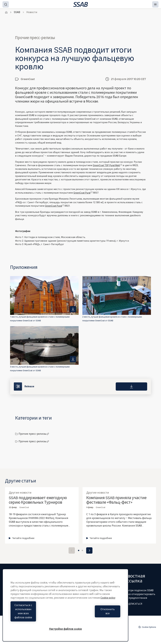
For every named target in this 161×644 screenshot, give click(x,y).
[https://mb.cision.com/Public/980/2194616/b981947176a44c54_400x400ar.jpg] (73, 309)
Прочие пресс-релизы (34, 434)
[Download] (131, 386)
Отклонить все (94, 615)
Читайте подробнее (22, 538)
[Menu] (155, 4)
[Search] (6, 4)
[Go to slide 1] (79, 550)
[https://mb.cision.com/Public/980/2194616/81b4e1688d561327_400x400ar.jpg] (145, 309)
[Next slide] (89, 550)
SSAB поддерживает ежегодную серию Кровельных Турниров (38, 500)
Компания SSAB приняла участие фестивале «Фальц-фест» (116, 500)
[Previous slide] (72, 550)
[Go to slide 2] (82, 550)
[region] (65, 609)
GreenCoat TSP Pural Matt (107, 165)
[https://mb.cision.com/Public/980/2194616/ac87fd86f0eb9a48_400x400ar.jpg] (73, 359)
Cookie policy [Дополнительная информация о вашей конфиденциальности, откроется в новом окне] (108, 606)
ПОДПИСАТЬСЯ (132, 604)
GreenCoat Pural (83, 193)
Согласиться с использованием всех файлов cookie (37, 615)
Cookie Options (147, 627)
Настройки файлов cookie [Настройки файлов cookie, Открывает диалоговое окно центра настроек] (65, 629)
